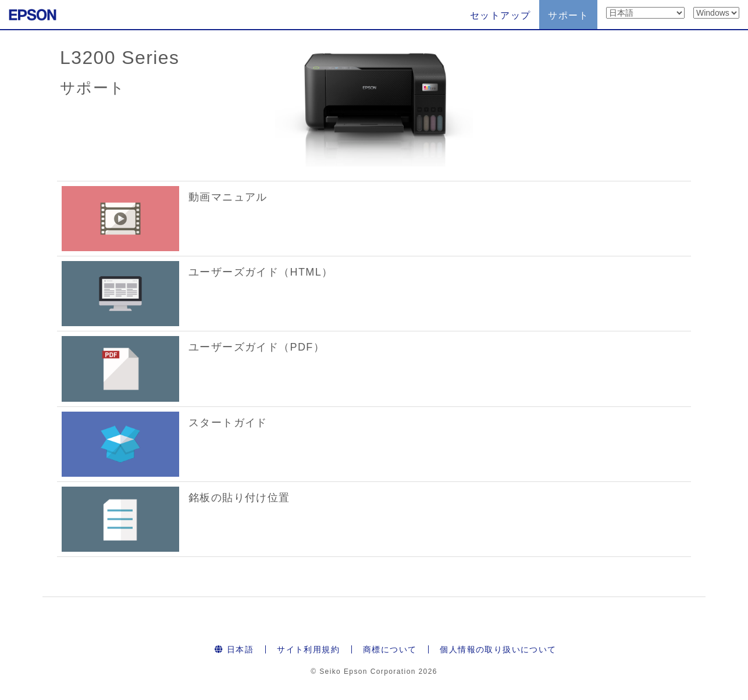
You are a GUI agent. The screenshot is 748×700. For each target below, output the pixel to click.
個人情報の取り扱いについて (498, 649)
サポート (568, 15)
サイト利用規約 (308, 649)
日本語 (234, 649)
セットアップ (500, 15)
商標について (390, 649)
